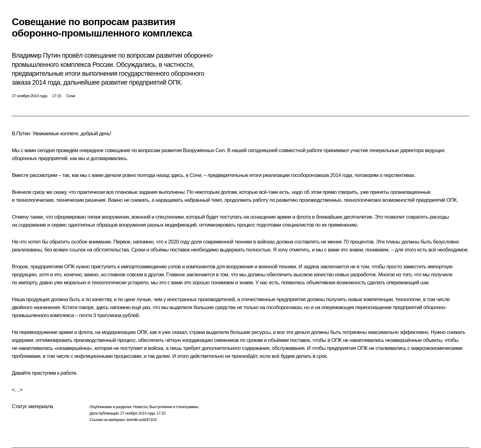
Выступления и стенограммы (174, 407)
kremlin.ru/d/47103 (142, 420)
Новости (140, 407)
